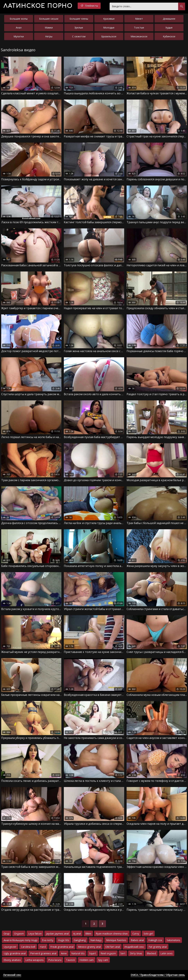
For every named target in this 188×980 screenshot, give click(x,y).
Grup (7, 933)
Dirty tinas (136, 953)
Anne (64, 953)
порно (38, 6)
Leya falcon (35, 933)
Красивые (109, 19)
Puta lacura (55, 960)
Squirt (93, 953)
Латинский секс (12, 975)
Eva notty (48, 940)
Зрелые (79, 28)
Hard (43, 947)
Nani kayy (96, 940)
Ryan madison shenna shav (112, 933)
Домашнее (169, 19)
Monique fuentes (116, 940)
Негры (49, 36)
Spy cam (103, 960)
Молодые (109, 28)
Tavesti (70, 960)
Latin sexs (166, 953)
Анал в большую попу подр (21, 940)
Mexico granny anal (89, 947)
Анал (19, 28)
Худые (169, 28)
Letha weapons (35, 960)
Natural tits (78, 953)
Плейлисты (89, 6)
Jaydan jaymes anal (57, 933)
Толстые (139, 28)
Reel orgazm (108, 953)
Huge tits (64, 940)
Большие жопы (19, 19)
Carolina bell (28, 947)
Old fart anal (113, 947)
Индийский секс (134, 947)
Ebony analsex (12, 960)
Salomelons (173, 940)
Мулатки (19, 36)
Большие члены (79, 19)
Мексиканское (139, 36)
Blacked (151, 953)
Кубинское (169, 36)
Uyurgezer (10, 947)
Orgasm (19, 933)
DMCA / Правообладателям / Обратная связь (158, 975)
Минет (139, 19)
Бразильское (109, 36)
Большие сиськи (49, 19)
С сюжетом (79, 36)
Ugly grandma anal (15, 953)
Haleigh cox (155, 940)
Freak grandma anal (62, 947)
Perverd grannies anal (43, 953)
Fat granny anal (158, 947)
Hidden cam (87, 960)
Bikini (88, 933)
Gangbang (80, 940)
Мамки (49, 28)
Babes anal (137, 940)
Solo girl (148, 933)
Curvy (136, 933)
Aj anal (77, 933)
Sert (123, 953)
